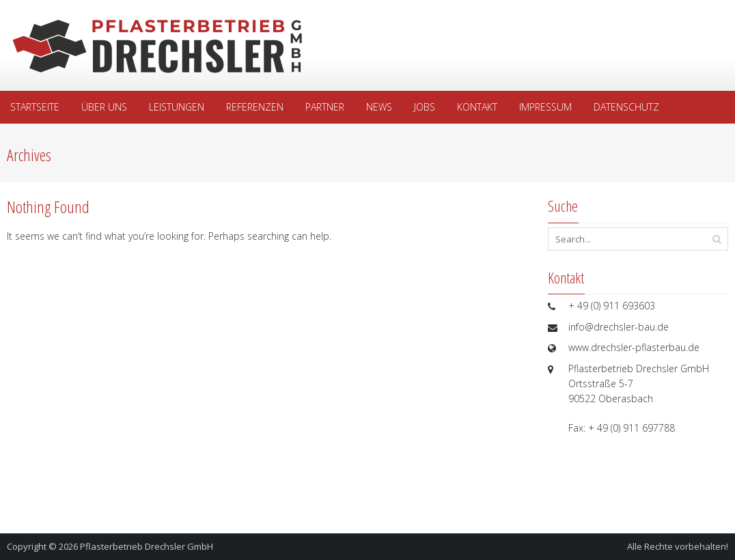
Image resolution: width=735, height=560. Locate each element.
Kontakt (477, 107)
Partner (325, 107)
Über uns (104, 107)
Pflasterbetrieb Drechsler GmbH (147, 546)
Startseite (35, 107)
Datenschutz (626, 107)
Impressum (545, 107)
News (379, 107)
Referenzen (255, 107)
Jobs (425, 107)
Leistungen (177, 107)
